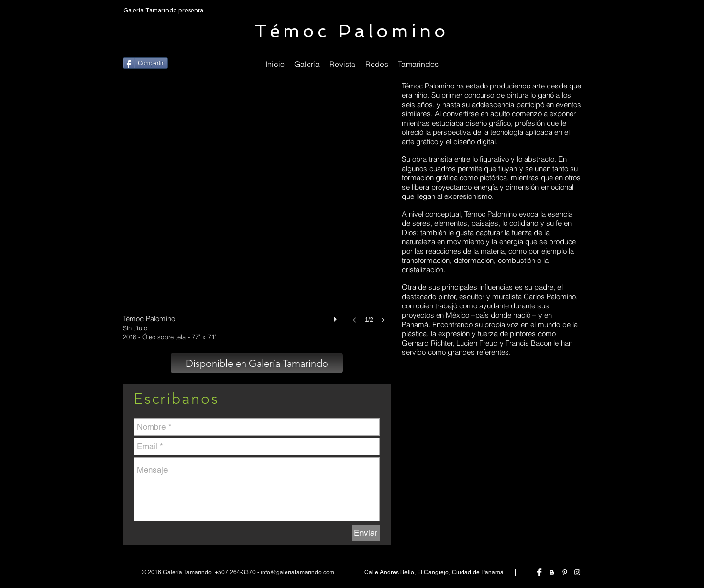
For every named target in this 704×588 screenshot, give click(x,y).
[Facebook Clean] (539, 572)
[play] (337, 317)
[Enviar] (366, 533)
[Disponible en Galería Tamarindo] (257, 363)
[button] (377, 64)
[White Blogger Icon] (552, 572)
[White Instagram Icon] (577, 572)
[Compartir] (145, 63)
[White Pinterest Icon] (565, 572)
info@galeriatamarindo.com (297, 572)
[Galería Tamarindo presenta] (165, 11)
